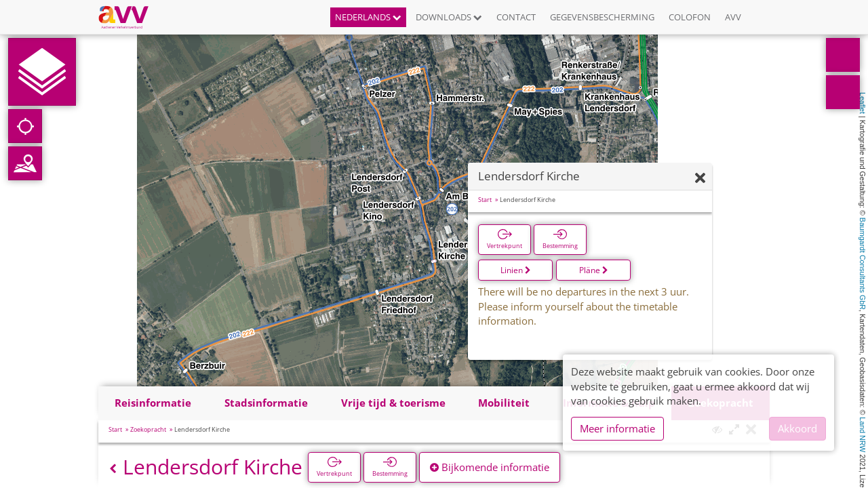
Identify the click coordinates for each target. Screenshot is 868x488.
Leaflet (863, 103)
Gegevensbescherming (602, 17)
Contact (516, 17)
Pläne (594, 270)
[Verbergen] (700, 179)
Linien (516, 270)
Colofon (690, 17)
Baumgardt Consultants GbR (863, 264)
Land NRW (863, 434)
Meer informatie (617, 428)
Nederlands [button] (368, 17)
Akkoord (797, 428)
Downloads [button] (449, 17)
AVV (733, 17)
